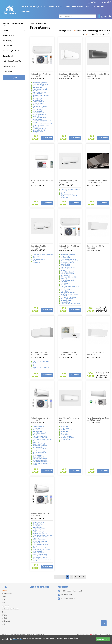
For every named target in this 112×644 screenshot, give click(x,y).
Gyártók (6, 30)
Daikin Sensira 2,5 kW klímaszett (95, 247)
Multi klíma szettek (10, 66)
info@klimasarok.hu (66, 598)
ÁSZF (88, 7)
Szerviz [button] (60, 7)
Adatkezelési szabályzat (10, 609)
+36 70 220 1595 (65, 595)
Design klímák (8, 56)
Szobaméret (7, 46)
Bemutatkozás (78, 7)
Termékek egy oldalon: (96, 31)
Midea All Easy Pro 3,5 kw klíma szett (69, 247)
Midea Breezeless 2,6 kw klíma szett (41, 419)
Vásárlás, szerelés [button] (38, 7)
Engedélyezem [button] (103, 639)
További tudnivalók (18, 640)
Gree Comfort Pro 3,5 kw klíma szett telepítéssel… (69, 75)
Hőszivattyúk (7, 71)
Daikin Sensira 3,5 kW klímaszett (95, 354)
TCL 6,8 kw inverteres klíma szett (42, 182)
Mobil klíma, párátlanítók (12, 61)
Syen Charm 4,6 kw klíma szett (69, 419)
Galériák (101, 7)
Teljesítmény (7, 41)
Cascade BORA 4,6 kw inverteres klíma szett (68, 354)
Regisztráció (107, 2)
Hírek (68, 7)
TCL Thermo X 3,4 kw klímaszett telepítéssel (40, 354)
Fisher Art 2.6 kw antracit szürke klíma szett (97, 182)
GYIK (93, 7)
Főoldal (25, 7)
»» (84, 577)
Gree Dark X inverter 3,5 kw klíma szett (98, 75)
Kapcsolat (26, 11)
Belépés (92, 2)
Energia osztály (8, 36)
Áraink (52, 7)
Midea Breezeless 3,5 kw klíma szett (41, 515)
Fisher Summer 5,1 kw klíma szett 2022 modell (98, 419)
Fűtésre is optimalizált (11, 51)
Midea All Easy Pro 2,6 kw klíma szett (41, 75)
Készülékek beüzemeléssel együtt (13, 24)
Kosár (106, 16)
